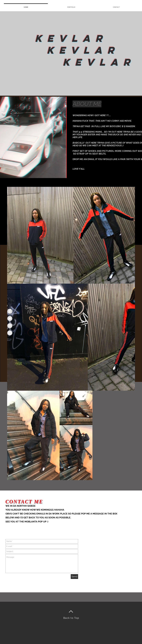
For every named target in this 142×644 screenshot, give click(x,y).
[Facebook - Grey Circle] (10, 311)
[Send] (74, 577)
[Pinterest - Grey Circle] (10, 326)
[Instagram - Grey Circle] (10, 333)
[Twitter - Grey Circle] (10, 318)
